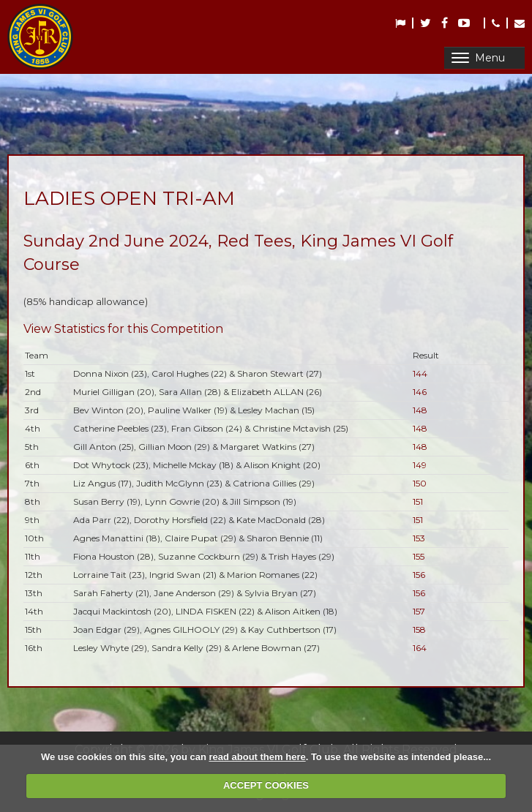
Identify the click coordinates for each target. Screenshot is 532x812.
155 (419, 556)
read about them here (257, 757)
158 (419, 629)
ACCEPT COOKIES (266, 785)
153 (419, 538)
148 (420, 410)
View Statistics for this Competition (123, 329)
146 (420, 392)
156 (419, 575)
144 (420, 373)
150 (420, 483)
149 (420, 465)
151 (418, 501)
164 (420, 648)
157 (419, 611)
